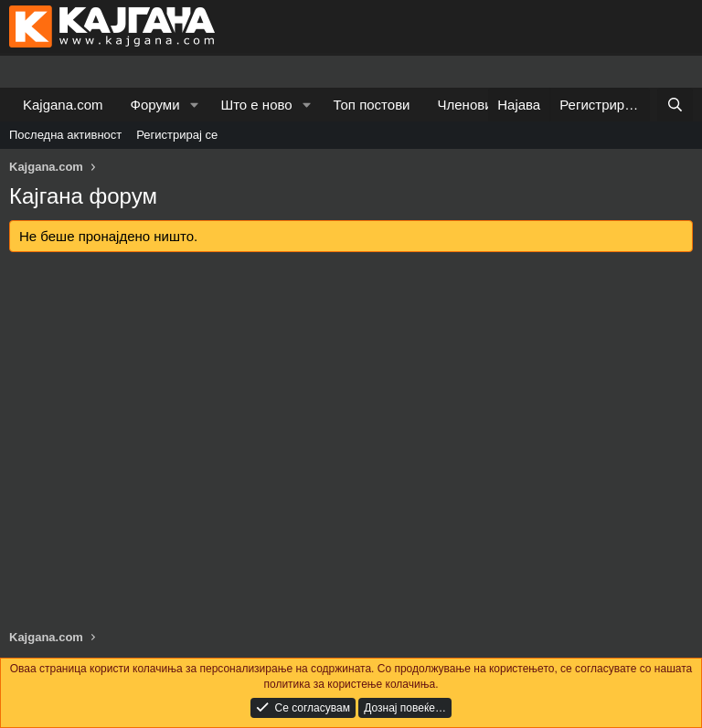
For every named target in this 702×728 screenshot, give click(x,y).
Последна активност (65, 135)
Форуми (155, 105)
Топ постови (372, 105)
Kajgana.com (63, 105)
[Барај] (675, 105)
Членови (465, 105)
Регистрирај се (177, 135)
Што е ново (256, 105)
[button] (194, 105)
